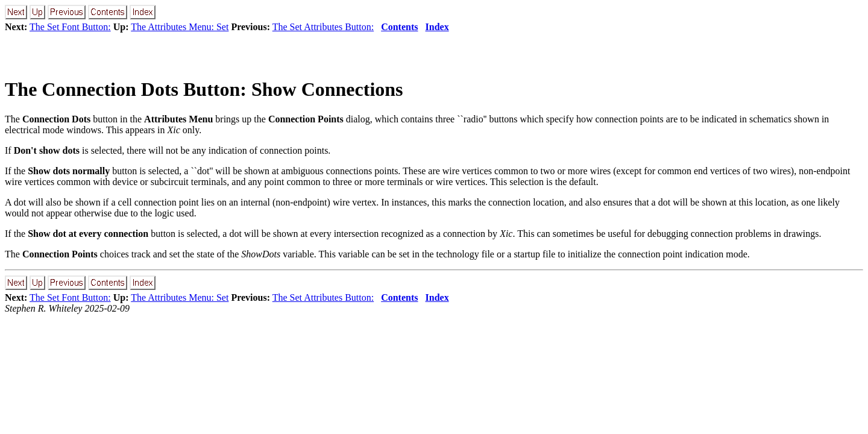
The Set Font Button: (70, 27)
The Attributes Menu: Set (180, 27)
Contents (399, 27)
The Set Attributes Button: (323, 27)
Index (437, 27)
